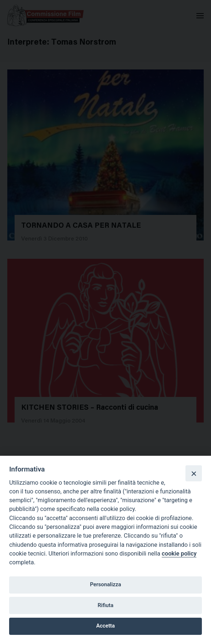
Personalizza (105, 584)
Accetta (106, 626)
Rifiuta (105, 605)
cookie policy (179, 554)
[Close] (193, 473)
